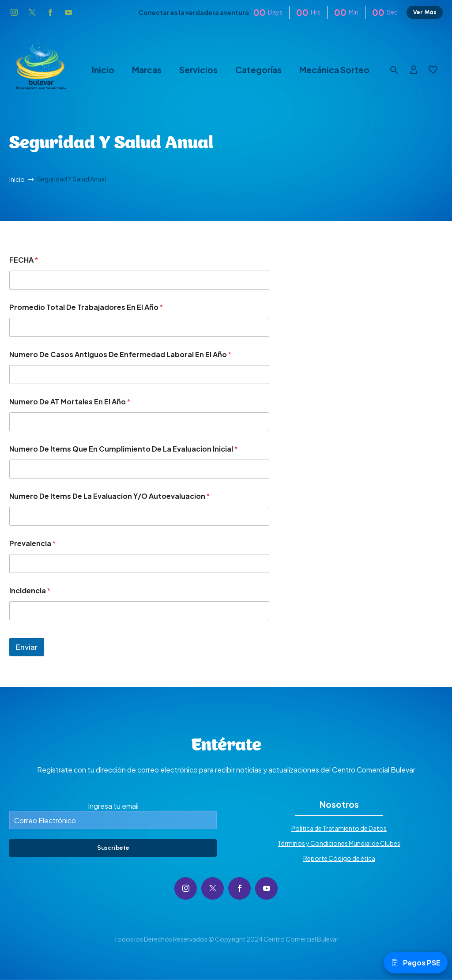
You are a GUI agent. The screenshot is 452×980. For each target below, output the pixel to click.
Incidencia (30, 590)
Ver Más (425, 12)
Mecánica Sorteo (334, 70)
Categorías (258, 70)
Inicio (103, 70)
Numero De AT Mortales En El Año (70, 401)
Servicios (198, 70)
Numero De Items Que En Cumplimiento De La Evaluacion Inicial (123, 449)
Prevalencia (32, 543)
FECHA (24, 260)
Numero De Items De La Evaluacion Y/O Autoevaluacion (109, 496)
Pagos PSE (416, 963)
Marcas (147, 70)
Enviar (27, 647)
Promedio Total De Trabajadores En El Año (86, 307)
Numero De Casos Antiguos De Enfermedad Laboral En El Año (120, 354)
